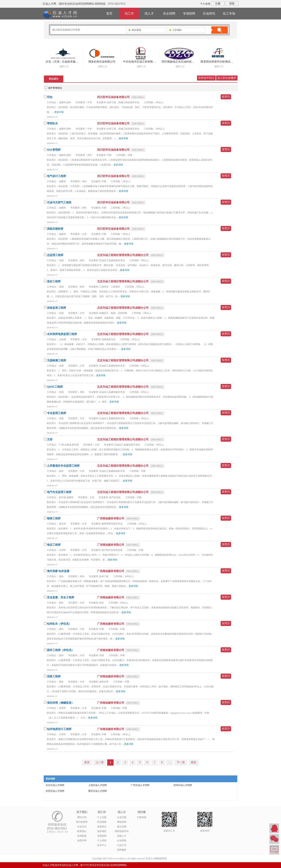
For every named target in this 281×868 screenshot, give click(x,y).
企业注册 (122, 817)
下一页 (181, 762)
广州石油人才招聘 (140, 785)
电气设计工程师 (57, 176)
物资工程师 (54, 518)
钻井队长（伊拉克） (59, 624)
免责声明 (82, 841)
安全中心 (102, 845)
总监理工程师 (55, 255)
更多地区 (102, 831)
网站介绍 (82, 817)
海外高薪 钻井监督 (58, 571)
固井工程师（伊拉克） (61, 650)
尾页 (194, 762)
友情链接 (82, 836)
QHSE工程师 (55, 387)
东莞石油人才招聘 (55, 791)
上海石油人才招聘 (98, 785)
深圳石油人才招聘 (183, 785)
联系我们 (82, 831)
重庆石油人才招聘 (98, 791)
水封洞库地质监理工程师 (62, 334)
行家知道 (142, 817)
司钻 (50, 97)
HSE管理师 (54, 150)
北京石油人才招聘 (55, 785)
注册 (218, 4)
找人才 (149, 13)
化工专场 (229, 13)
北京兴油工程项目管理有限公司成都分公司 (123, 255)
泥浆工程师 (54, 676)
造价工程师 (54, 281)
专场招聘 (189, 13)
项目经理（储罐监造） (61, 703)
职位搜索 (102, 822)
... (170, 762)
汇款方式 (122, 845)
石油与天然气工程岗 (59, 202)
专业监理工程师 (57, 413)
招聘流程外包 (122, 831)
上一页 (100, 762)
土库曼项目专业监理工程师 (63, 466)
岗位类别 (135, 30)
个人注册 (102, 817)
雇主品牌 (122, 827)
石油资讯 (209, 13)
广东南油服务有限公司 (111, 518)
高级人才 (122, 836)
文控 (50, 439)
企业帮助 (122, 841)
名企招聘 (169, 13)
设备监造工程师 (57, 308)
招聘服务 (122, 850)
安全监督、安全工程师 (61, 597)
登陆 (232, 4)
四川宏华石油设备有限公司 (114, 97)
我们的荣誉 (82, 822)
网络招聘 (122, 822)
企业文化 (82, 827)
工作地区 (175, 30)
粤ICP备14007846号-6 (178, 859)
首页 (109, 13)
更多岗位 (102, 827)
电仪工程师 (54, 545)
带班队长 (52, 123)
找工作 (129, 13)
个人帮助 (102, 841)
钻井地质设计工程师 (59, 729)
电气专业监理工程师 (59, 492)
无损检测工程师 (57, 360)
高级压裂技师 (55, 229)
